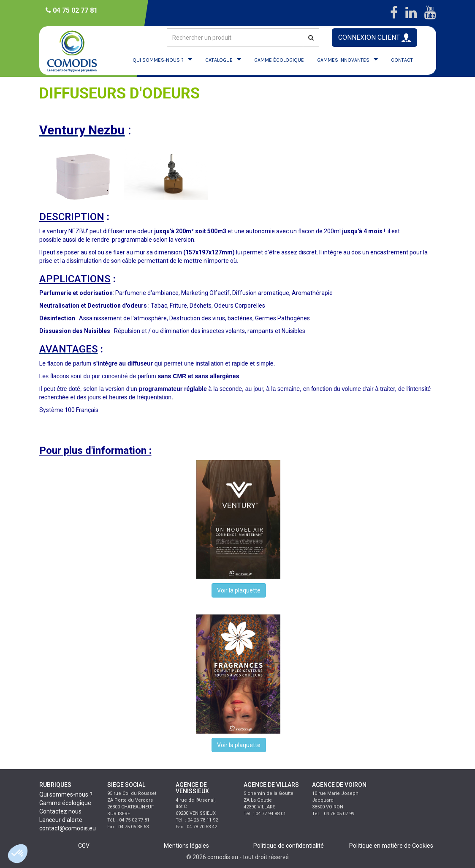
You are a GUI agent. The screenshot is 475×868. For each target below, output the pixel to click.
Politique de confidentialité (289, 846)
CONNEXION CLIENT (375, 38)
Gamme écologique (65, 803)
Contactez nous (60, 811)
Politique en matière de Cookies (391, 846)
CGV (84, 846)
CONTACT (402, 60)
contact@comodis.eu (68, 828)
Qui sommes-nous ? (66, 794)
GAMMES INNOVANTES (343, 60)
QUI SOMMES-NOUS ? (158, 60)
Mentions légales (186, 846)
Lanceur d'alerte (61, 820)
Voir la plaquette (239, 590)
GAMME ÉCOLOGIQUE (279, 60)
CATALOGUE (219, 60)
